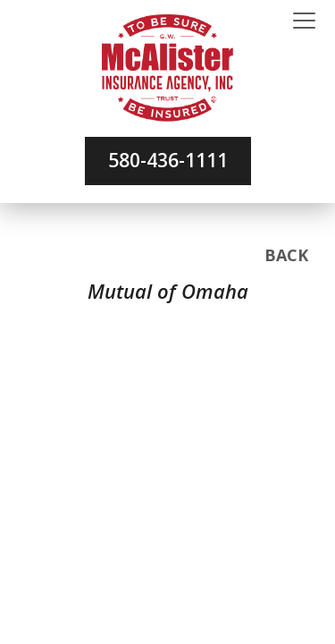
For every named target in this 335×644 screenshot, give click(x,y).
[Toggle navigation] (304, 21)
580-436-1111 (168, 160)
